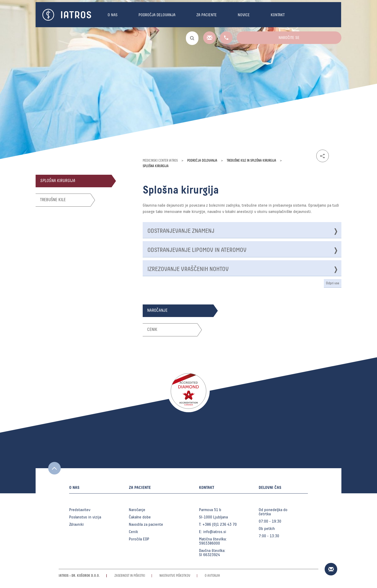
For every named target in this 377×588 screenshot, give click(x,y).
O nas (113, 15)
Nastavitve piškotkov (175, 576)
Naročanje (137, 510)
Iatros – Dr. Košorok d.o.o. (79, 576)
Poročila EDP (139, 539)
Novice (244, 15)
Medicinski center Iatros (160, 161)
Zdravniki (76, 524)
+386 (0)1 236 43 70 (220, 524)
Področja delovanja (157, 15)
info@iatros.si (215, 532)
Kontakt (278, 15)
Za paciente (207, 15)
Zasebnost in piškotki (130, 576)
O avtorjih (212, 576)
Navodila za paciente (146, 524)
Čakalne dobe (140, 517)
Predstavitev (80, 510)
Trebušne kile (53, 200)
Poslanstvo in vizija (85, 517)
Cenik (133, 532)
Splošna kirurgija (58, 181)
